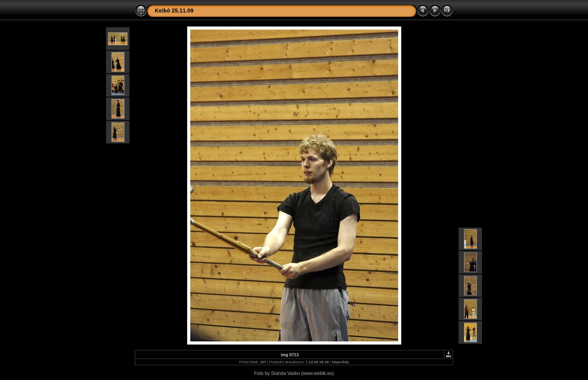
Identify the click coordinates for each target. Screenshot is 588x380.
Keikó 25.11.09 (174, 11)
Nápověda (340, 362)
